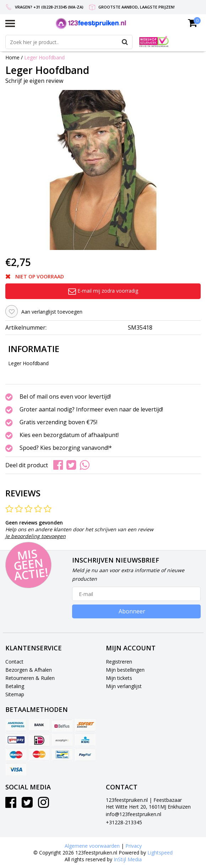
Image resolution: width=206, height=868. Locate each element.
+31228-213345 (124, 822)
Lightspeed (160, 853)
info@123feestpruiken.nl (134, 814)
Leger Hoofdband (44, 57)
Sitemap (15, 694)
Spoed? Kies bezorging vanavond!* (66, 448)
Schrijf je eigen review (34, 81)
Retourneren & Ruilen (30, 678)
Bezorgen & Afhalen (29, 670)
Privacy (134, 846)
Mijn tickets (119, 678)
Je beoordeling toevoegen (36, 536)
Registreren (119, 662)
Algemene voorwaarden (92, 846)
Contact (14, 662)
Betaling (15, 686)
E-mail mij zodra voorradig (103, 291)
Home (12, 57)
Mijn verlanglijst (124, 686)
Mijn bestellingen (125, 670)
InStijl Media (128, 859)
